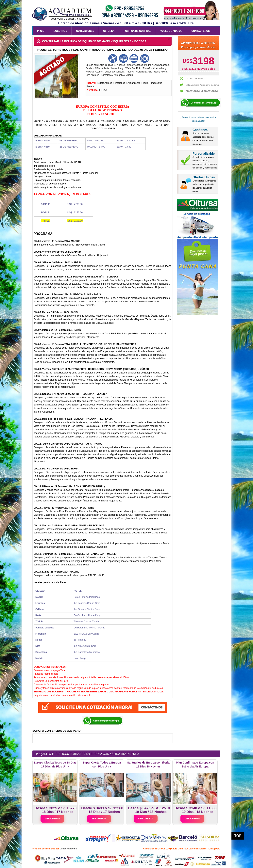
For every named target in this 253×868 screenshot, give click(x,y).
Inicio (41, 31)
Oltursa (109, 31)
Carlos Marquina (68, 849)
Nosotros (60, 31)
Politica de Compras (137, 31)
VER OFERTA (52, 819)
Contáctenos (201, 31)
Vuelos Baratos (171, 31)
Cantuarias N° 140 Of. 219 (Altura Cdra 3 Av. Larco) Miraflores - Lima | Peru (182, 849)
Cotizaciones (85, 31)
